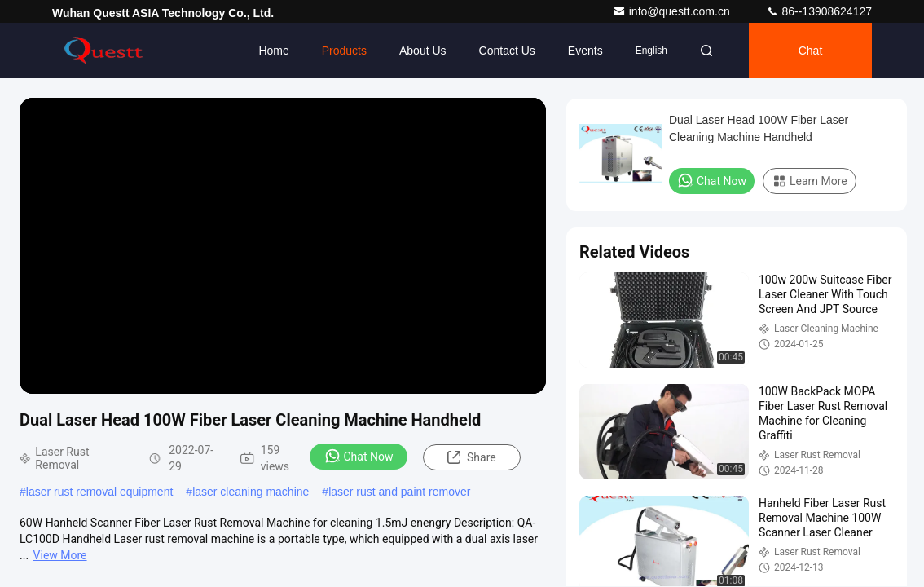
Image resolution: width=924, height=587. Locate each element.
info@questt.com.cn (673, 11)
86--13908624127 (819, 11)
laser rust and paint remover (399, 492)
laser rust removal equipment (100, 492)
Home (273, 51)
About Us (423, 51)
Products (344, 51)
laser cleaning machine (251, 492)
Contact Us (507, 51)
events (585, 51)
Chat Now (359, 456)
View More (60, 555)
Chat (811, 51)
